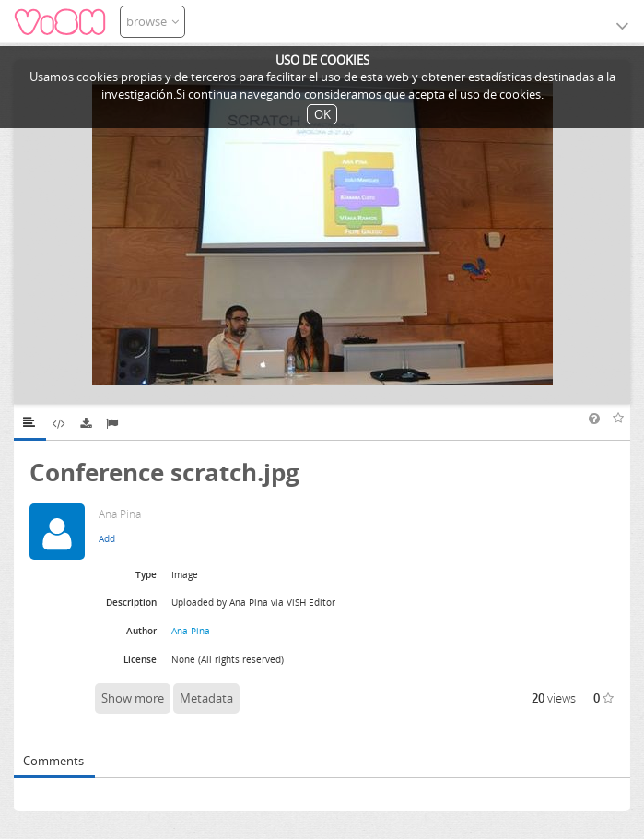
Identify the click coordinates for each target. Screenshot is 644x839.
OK (322, 114)
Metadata (206, 698)
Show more (133, 698)
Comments (53, 761)
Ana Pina (191, 631)
